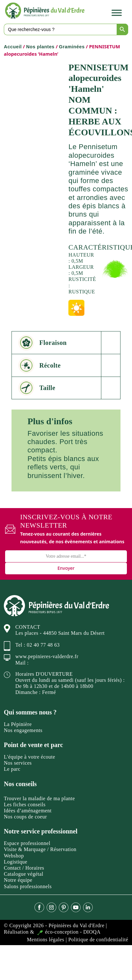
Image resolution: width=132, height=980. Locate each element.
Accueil (13, 47)
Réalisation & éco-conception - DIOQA (52, 932)
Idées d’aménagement (28, 811)
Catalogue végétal (24, 874)
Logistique (16, 862)
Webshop (14, 856)
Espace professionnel (27, 843)
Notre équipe (18, 880)
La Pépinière (18, 724)
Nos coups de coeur (25, 817)
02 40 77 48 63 (43, 645)
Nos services (18, 763)
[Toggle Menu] (117, 13)
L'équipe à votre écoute (30, 757)
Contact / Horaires (24, 868)
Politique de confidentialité (98, 940)
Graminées (72, 47)
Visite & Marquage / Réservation (40, 849)
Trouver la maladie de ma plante (39, 798)
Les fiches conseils (25, 805)
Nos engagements (23, 730)
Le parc (12, 769)
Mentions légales (46, 940)
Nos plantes (40, 47)
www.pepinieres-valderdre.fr (47, 656)
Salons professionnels (28, 886)
